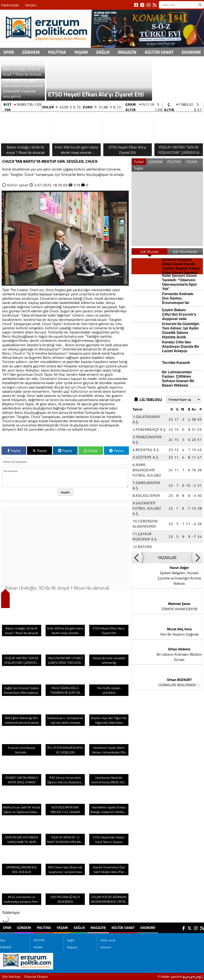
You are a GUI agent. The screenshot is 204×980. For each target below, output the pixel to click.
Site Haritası (11, 976)
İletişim (31, 5)
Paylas (14, 451)
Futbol (139, 162)
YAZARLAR (167, 558)
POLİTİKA (57, 52)
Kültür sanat (159, 52)
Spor (9, 52)
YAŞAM (81, 52)
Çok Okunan (149, 251)
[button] (137, 558)
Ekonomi (191, 52)
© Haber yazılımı (181, 976)
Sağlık (103, 52)
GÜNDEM (31, 52)
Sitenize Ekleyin (36, 976)
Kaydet (65, 492)
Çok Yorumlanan (185, 251)
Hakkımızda (10, 5)
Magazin (127, 52)
